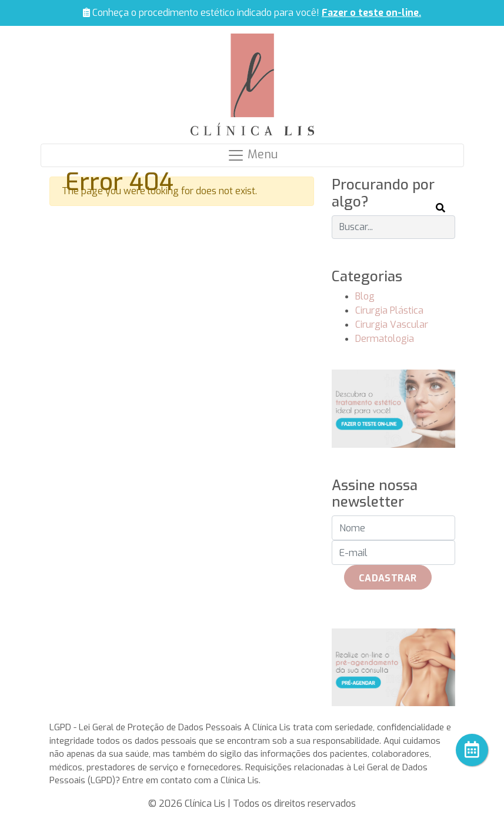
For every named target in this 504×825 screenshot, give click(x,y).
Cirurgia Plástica (389, 310)
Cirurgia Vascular (392, 325)
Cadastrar (388, 578)
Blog (365, 296)
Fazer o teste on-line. (371, 13)
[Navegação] (252, 155)
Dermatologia (385, 339)
